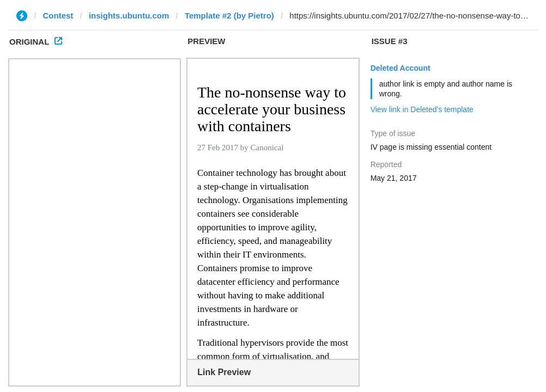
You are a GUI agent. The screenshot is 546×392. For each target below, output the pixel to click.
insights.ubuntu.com (129, 16)
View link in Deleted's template (422, 109)
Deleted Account (401, 68)
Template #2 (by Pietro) (229, 16)
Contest (58, 16)
